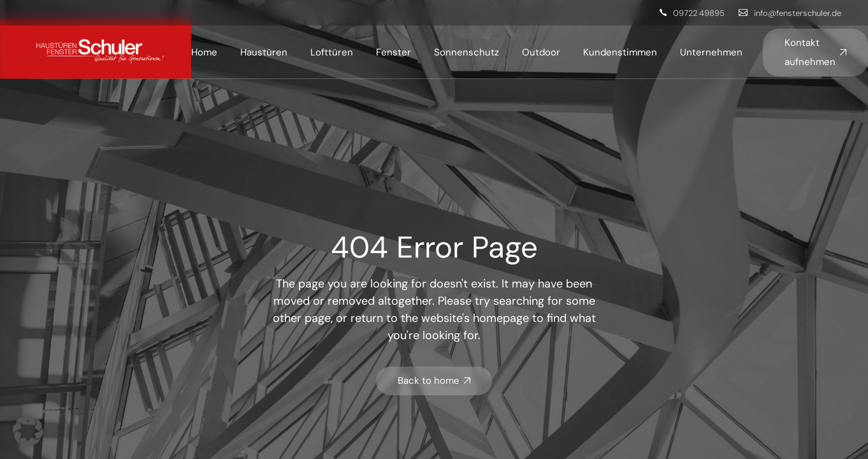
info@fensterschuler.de (798, 13)
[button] (28, 431)
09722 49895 (699, 13)
